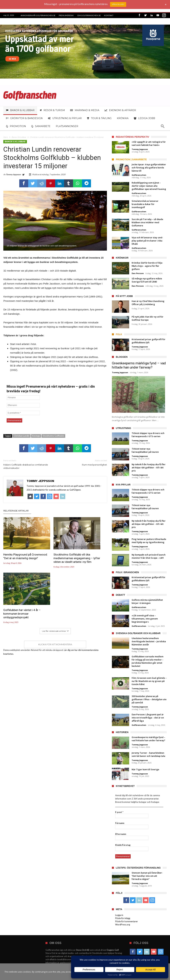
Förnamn (120, 823)
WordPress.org (123, 925)
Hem (6, 137)
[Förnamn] (23, 398)
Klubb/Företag (123, 845)
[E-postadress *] (23, 413)
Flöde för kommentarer (127, 921)
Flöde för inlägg (123, 918)
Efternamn (121, 834)
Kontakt (109, 15)
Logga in (119, 915)
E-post (119, 812)
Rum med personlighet (84, 462)
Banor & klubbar (19, 137)
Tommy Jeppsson (13, 174)
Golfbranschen (139, 175)
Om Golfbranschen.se (89, 15)
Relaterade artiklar (16, 511)
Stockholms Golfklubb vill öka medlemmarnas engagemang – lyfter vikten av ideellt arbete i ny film (55, 552)
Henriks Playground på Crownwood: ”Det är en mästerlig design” (18, 548)
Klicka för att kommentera (55, 586)
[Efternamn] (23, 405)
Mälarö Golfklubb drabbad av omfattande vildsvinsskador (27, 464)
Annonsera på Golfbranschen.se (38, 15)
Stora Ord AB (83, 950)
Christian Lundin (22, 436)
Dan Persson (138, 273)
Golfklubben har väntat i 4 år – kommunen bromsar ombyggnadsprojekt (90, 548)
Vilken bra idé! (118, 4)
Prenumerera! (66, 15)
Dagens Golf (113, 950)
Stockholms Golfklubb (53, 436)
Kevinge (36, 436)
